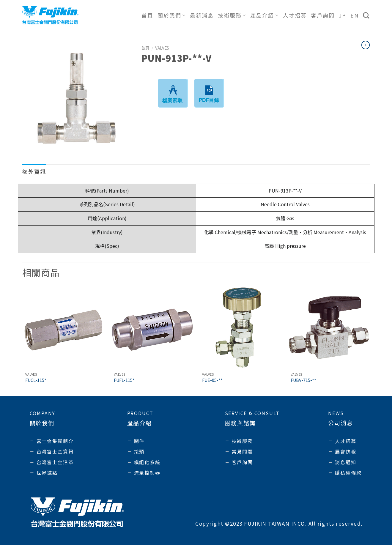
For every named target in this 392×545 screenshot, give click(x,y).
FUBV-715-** (303, 380)
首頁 (147, 15)
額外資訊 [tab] (34, 171)
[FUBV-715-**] (329, 328)
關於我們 (172, 15)
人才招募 (295, 15)
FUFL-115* (124, 380)
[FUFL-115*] (152, 328)
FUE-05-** (212, 380)
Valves (162, 48)
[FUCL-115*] (63, 328)
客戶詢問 (323, 15)
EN (355, 15)
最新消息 (202, 15)
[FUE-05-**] (240, 328)
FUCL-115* (36, 380)
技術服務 (232, 15)
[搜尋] (366, 15)
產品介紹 (264, 15)
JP (343, 15)
